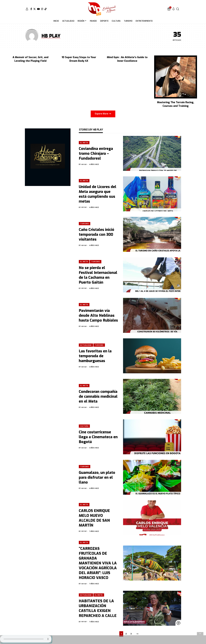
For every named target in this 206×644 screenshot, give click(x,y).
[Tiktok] (46, 9)
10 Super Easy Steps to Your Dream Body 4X (79, 59)
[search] (178, 9)
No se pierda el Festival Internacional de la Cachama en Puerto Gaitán (98, 275)
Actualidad (86, 345)
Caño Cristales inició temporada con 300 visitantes (97, 235)
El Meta (84, 143)
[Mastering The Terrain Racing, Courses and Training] (176, 77)
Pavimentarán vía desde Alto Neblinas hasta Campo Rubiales (98, 316)
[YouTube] (38, 9)
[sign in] (27, 9)
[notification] (174, 9)
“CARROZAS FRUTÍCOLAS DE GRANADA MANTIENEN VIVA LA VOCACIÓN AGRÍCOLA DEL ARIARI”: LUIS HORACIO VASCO (98, 564)
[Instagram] (42, 9)
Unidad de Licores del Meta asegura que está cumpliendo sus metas (98, 194)
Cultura (85, 426)
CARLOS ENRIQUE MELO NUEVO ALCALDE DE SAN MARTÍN (94, 518)
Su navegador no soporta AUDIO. (26, 639)
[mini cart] (169, 9)
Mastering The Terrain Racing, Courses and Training (176, 104)
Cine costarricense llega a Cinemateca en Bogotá (98, 437)
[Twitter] (34, 9)
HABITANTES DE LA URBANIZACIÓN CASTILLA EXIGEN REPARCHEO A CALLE (98, 609)
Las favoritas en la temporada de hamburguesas (95, 356)
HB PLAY (84, 165)
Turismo (85, 224)
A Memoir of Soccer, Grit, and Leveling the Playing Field (30, 59)
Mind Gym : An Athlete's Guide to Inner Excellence (127, 59)
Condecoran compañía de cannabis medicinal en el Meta (98, 397)
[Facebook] (31, 9)
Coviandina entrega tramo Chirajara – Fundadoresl (96, 154)
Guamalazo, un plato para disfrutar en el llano (97, 478)
